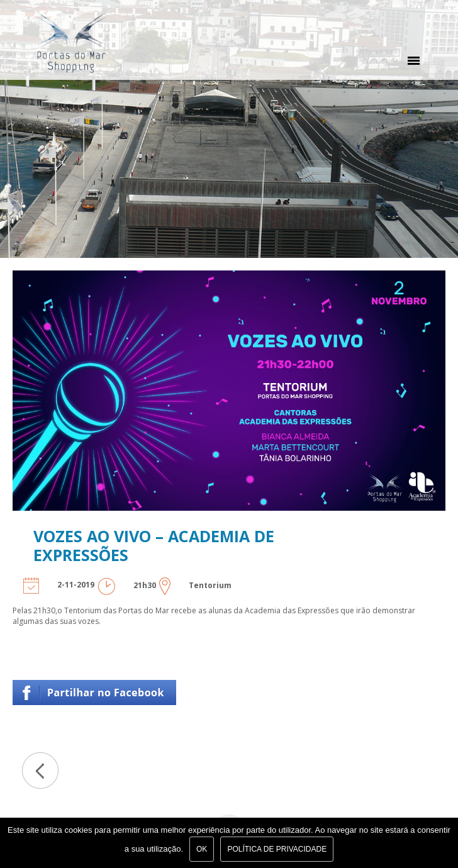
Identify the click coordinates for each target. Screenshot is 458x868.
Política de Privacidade (277, 849)
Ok (202, 849)
